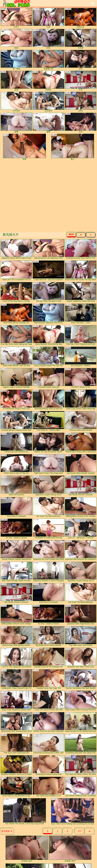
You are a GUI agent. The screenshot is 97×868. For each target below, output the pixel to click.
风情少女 (81, 18)
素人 (73, 147)
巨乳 (48, 39)
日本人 (16, 18)
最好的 (71, 234)
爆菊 (48, 123)
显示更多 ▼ (7, 831)
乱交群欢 (48, 102)
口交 (48, 18)
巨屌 (81, 60)
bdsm (81, 102)
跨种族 (48, 81)
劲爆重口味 (48, 60)
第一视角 (16, 60)
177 (80, 831)
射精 (16, 81)
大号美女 (16, 102)
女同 (81, 81)
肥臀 (16, 123)
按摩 (24, 147)
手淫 (81, 123)
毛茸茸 (81, 39)
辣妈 (16, 39)
